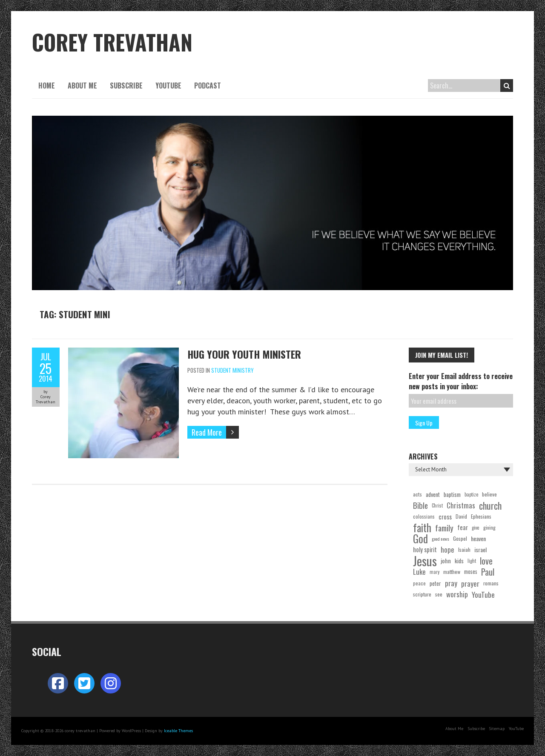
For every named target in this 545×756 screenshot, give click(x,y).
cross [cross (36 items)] (445, 516)
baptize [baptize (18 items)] (471, 494)
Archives (423, 456)
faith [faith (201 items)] (422, 528)
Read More (207, 432)
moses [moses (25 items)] (471, 572)
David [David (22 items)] (461, 516)
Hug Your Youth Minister (244, 354)
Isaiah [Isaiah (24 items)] (464, 549)
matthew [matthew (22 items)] (452, 572)
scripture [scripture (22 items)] (422, 594)
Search (507, 86)
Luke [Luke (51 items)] (419, 572)
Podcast (208, 86)
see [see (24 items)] (439, 594)
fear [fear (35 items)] (463, 527)
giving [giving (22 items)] (489, 527)
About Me (82, 86)
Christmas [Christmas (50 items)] (461, 505)
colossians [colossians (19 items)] (424, 516)
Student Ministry (232, 370)
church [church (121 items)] (490, 505)
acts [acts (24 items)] (417, 494)
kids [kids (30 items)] (459, 561)
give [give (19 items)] (476, 528)
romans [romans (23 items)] (491, 583)
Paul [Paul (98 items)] (488, 572)
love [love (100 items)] (486, 561)
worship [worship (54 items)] (457, 594)
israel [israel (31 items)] (480, 549)
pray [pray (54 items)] (451, 583)
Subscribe (126, 86)
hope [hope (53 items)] (447, 549)
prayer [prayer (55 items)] (470, 583)
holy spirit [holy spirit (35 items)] (425, 549)
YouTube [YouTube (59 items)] (483, 594)
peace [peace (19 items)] (419, 583)
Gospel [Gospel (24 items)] (460, 538)
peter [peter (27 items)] (435, 583)
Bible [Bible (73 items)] (420, 505)
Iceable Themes (178, 731)
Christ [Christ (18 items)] (437, 505)
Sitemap (497, 729)
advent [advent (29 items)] (433, 494)
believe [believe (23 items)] (489, 494)
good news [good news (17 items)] (440, 539)
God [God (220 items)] (420, 539)
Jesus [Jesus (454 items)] (425, 561)
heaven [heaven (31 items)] (478, 538)
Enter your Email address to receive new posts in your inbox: (461, 381)
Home (47, 86)
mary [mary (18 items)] (435, 572)
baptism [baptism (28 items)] (452, 494)
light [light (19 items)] (472, 561)
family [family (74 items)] (444, 528)
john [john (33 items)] (446, 561)
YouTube (168, 86)
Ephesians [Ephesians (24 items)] (481, 516)
